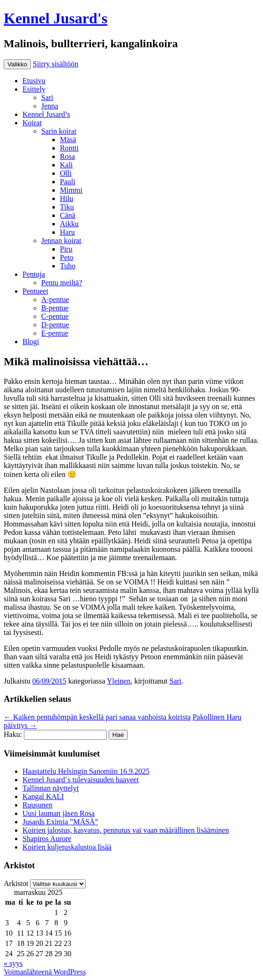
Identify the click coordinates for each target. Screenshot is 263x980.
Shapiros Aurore (47, 839)
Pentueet (35, 291)
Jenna (50, 106)
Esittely (34, 89)
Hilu (66, 198)
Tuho (68, 266)
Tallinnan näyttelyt (51, 788)
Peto (66, 257)
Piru (66, 249)
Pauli (68, 182)
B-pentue (55, 308)
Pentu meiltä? (62, 283)
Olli (66, 173)
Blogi (31, 342)
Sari (47, 97)
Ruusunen (37, 805)
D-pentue (55, 325)
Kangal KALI (43, 796)
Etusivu (34, 81)
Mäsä (68, 140)
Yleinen (119, 681)
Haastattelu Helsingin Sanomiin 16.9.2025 (86, 771)
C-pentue (55, 316)
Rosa (67, 156)
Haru (67, 232)
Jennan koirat (61, 241)
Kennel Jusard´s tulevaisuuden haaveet (80, 780)
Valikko (17, 64)
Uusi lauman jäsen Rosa (58, 813)
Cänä (68, 215)
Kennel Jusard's (55, 18)
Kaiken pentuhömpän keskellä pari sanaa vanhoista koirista (97, 717)
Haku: (13, 734)
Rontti (69, 148)
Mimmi (71, 190)
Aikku (69, 224)
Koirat (32, 123)
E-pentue (55, 333)
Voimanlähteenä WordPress (45, 972)
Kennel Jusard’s (46, 114)
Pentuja (34, 274)
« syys (13, 963)
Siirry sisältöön (55, 64)
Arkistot (16, 883)
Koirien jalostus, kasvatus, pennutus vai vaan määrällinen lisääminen (126, 830)
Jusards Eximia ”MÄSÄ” (60, 822)
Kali (66, 165)
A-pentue (55, 299)
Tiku (67, 207)
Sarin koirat (59, 131)
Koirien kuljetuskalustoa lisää (67, 847)
